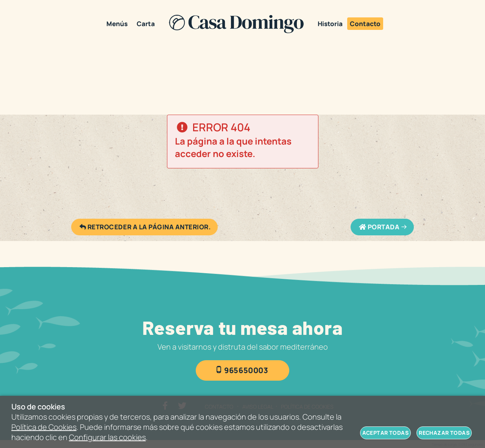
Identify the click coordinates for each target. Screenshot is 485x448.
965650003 (246, 370)
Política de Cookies (44, 427)
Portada (379, 227)
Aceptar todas (385, 433)
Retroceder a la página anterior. (145, 227)
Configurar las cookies (107, 437)
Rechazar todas (444, 433)
